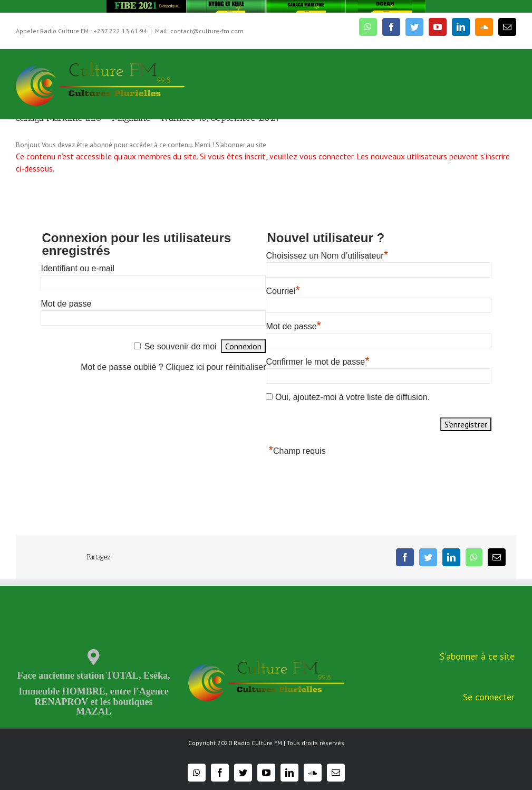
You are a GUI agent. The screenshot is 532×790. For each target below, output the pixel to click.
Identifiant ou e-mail (78, 268)
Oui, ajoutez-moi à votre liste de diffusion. (348, 397)
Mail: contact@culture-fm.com (199, 31)
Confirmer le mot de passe (317, 362)
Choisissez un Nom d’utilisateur (327, 256)
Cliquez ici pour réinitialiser (216, 367)
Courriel (283, 291)
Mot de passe (66, 304)
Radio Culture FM (258, 743)
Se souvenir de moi (181, 346)
